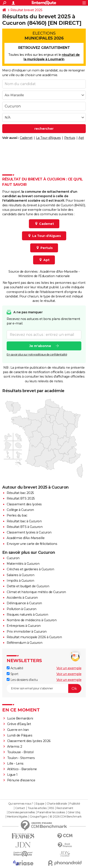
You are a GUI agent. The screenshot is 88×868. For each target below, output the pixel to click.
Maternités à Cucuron (23, 564)
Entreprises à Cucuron (24, 626)
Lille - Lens (15, 763)
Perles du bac (17, 515)
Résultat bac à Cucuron (24, 521)
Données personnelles (22, 812)
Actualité (15, 668)
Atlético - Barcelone (22, 769)
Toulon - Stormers (21, 758)
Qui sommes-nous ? (21, 804)
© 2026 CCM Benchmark (66, 817)
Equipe (40, 804)
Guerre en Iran (18, 730)
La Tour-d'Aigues (48, 138)
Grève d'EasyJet (19, 724)
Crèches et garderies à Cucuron (30, 569)
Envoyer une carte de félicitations (32, 544)
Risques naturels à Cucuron (27, 615)
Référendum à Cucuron (24, 643)
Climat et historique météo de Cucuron (36, 592)
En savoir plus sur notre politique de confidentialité (37, 354)
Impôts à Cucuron (20, 581)
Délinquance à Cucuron (24, 603)
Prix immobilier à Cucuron (27, 632)
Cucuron (13, 558)
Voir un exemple (69, 668)
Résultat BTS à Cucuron (25, 527)
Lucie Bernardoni (20, 718)
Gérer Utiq (74, 812)
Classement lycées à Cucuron (29, 532)
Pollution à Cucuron (22, 609)
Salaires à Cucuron (20, 575)
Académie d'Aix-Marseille (26, 538)
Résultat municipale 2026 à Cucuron (34, 637)
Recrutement (65, 808)
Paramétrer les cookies (51, 812)
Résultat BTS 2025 (21, 498)
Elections (44, 36)
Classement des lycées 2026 (29, 741)
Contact (20, 808)
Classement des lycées (24, 504)
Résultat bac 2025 (20, 493)
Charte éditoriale (57, 804)
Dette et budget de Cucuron (28, 586)
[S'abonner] (44, 688)
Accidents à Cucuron (22, 598)
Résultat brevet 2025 (26, 10)
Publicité (75, 804)
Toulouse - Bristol (20, 752)
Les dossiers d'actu (22, 680)
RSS (52, 808)
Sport (12, 674)
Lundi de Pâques (20, 735)
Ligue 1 (12, 775)
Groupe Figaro (39, 817)
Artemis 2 (15, 747)
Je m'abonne (40, 346)
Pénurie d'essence (22, 780)
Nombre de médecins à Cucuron (32, 620)
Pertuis (70, 138)
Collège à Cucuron (20, 510)
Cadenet (26, 138)
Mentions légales (17, 817)
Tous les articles (37, 808)
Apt (81, 138)
